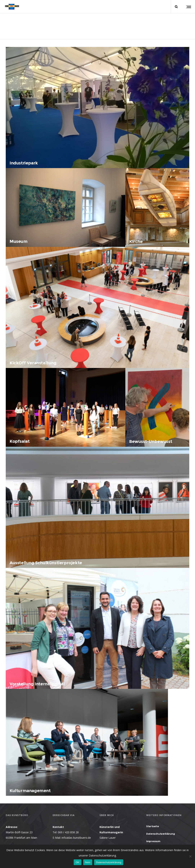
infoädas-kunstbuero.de (76, 838)
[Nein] (190, 856)
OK (77, 862)
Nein (88, 862)
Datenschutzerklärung (109, 862)
